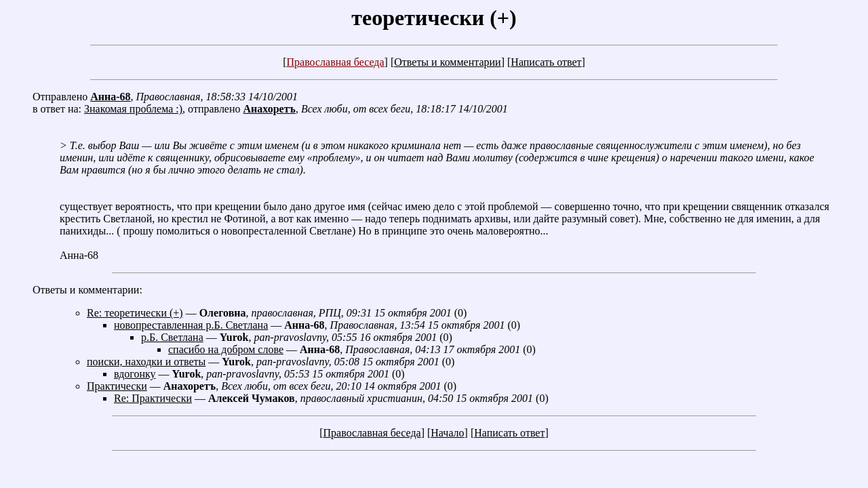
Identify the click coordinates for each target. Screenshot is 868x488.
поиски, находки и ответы (146, 362)
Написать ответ (546, 62)
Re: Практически (153, 398)
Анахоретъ (270, 109)
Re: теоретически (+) (135, 313)
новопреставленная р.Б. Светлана (191, 325)
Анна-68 (110, 97)
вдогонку (135, 374)
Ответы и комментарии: (87, 290)
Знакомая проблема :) (133, 109)
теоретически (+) (434, 18)
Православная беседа (335, 62)
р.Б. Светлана (172, 337)
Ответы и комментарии (447, 62)
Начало (447, 433)
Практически (117, 386)
